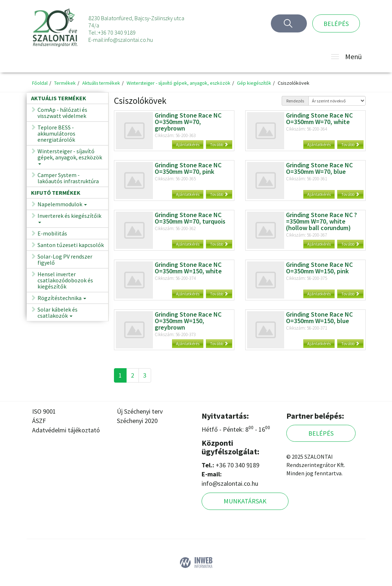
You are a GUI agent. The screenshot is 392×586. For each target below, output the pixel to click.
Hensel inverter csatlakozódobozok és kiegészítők (65, 280)
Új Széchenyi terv (140, 411)
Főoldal (40, 83)
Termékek (65, 83)
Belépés (336, 24)
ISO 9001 (44, 411)
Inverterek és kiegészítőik (69, 220)
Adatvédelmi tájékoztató (66, 430)
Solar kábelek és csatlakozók (58, 314)
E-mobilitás (52, 233)
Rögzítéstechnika (62, 299)
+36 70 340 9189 (117, 32)
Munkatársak (245, 501)
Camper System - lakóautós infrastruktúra (68, 178)
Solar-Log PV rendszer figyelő (65, 259)
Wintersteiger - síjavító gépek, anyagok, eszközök (183, 83)
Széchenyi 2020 (137, 421)
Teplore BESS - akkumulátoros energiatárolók (56, 133)
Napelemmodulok (62, 205)
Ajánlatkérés (188, 144)
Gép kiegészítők (262, 83)
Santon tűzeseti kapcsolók (71, 245)
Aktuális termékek (102, 83)
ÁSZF (39, 421)
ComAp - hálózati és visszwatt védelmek (62, 113)
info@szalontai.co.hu (129, 40)
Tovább (219, 144)
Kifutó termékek (56, 193)
